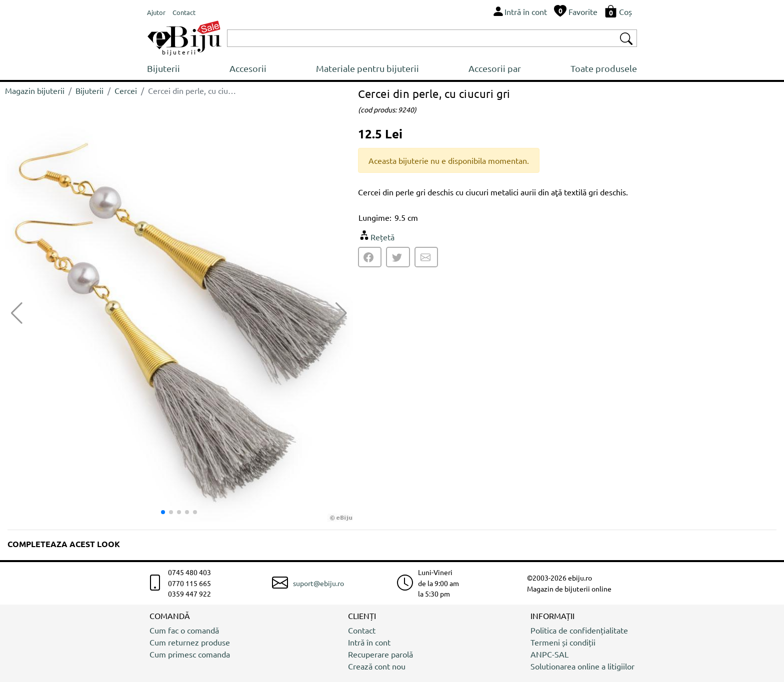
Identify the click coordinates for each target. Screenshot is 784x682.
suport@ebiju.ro (318, 583)
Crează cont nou (377, 666)
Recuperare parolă (380, 654)
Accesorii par (495, 68)
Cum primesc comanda (190, 654)
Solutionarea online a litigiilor (582, 666)
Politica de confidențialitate (579, 630)
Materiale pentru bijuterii (367, 68)
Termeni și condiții (563, 642)
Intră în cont (369, 642)
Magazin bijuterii (35, 90)
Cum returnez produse (190, 642)
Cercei (126, 90)
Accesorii (248, 68)
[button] (341, 313)
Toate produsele (604, 68)
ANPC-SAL (549, 654)
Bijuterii (163, 68)
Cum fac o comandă (184, 630)
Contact (362, 630)
